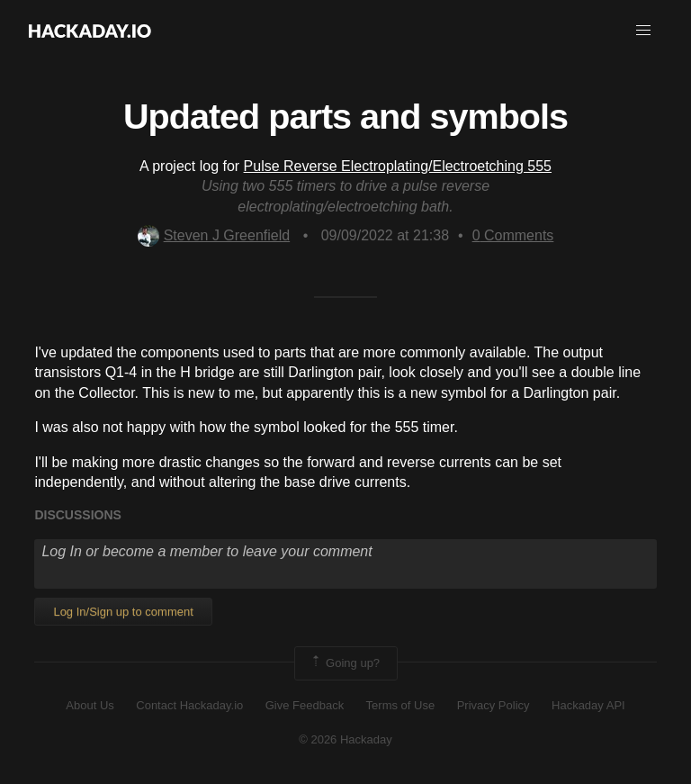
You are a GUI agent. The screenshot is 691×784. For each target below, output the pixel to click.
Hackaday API (588, 705)
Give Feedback (305, 705)
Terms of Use (401, 705)
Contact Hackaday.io (189, 705)
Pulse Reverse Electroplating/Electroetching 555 (398, 166)
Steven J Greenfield (214, 235)
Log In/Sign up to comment (123, 612)
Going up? (345, 663)
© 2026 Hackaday (345, 739)
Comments (513, 235)
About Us (90, 705)
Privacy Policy (494, 705)
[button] (643, 31)
